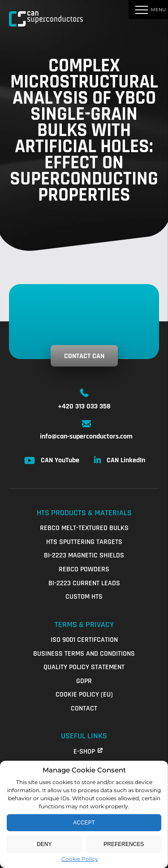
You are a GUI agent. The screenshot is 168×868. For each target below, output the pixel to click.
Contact (84, 708)
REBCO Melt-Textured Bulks (84, 528)
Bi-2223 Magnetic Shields (84, 555)
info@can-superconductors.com (86, 436)
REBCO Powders (84, 569)
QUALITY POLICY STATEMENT (84, 667)
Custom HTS (84, 597)
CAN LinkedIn (126, 460)
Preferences (124, 844)
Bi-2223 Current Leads (84, 583)
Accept (84, 823)
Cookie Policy (80, 859)
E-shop (84, 752)
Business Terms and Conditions (84, 654)
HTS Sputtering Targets (84, 542)
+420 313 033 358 (84, 406)
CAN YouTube (60, 460)
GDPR (84, 681)
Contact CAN (84, 356)
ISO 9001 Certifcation (84, 640)
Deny (44, 844)
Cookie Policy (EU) (84, 695)
